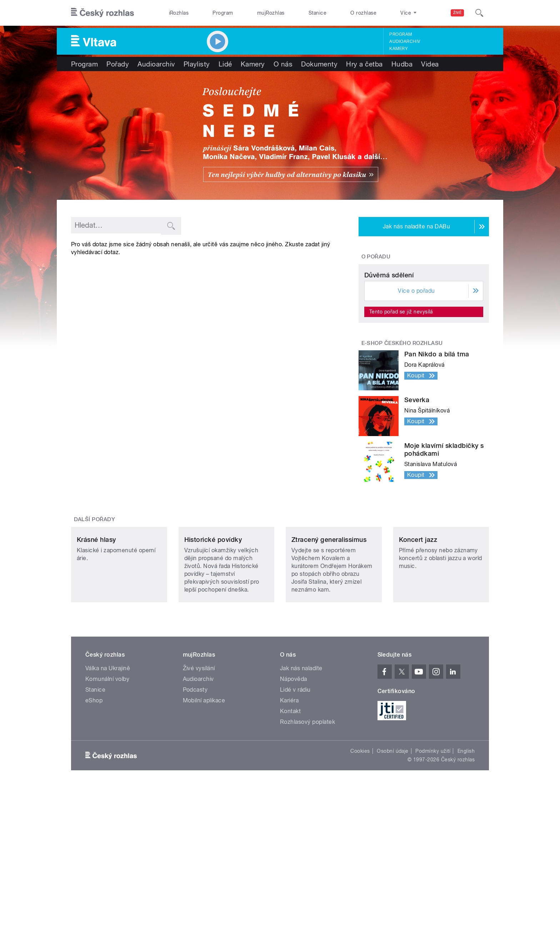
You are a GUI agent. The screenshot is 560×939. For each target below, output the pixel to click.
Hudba (402, 64)
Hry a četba (364, 64)
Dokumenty (319, 64)
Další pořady (95, 586)
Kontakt (290, 826)
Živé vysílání (199, 783)
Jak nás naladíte (301, 783)
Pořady (118, 64)
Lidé (225, 64)
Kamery (399, 49)
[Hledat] (479, 13)
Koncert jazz (418, 654)
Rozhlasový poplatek (307, 836)
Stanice (317, 13)
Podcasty (195, 804)
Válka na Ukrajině (108, 783)
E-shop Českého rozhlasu (402, 410)
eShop (94, 815)
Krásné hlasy (96, 654)
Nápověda (294, 793)
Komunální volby (107, 793)
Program (223, 13)
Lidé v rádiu (295, 804)
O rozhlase (363, 13)
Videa (430, 64)
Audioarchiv (405, 41)
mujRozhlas (271, 13)
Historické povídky (213, 654)
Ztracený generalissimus (329, 654)
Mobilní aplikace (204, 815)
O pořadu (376, 257)
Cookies (360, 865)
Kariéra (289, 815)
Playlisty (197, 64)
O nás (283, 64)
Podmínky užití (433, 865)
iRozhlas (179, 13)
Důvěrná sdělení (389, 342)
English (466, 865)
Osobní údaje (393, 865)
